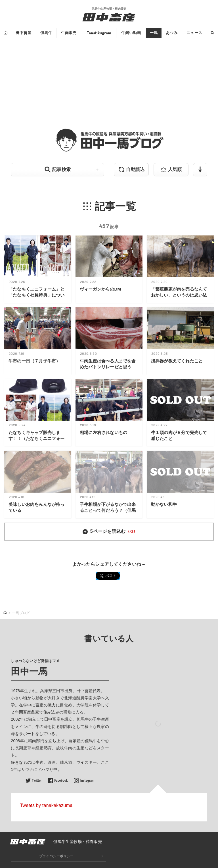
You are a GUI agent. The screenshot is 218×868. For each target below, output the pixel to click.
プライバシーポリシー (56, 856)
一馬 (154, 33)
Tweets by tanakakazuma (46, 805)
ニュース (194, 33)
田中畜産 (23, 33)
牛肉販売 (69, 33)
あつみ (172, 33)
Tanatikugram (99, 33)
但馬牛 (46, 33)
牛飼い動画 (131, 33)
